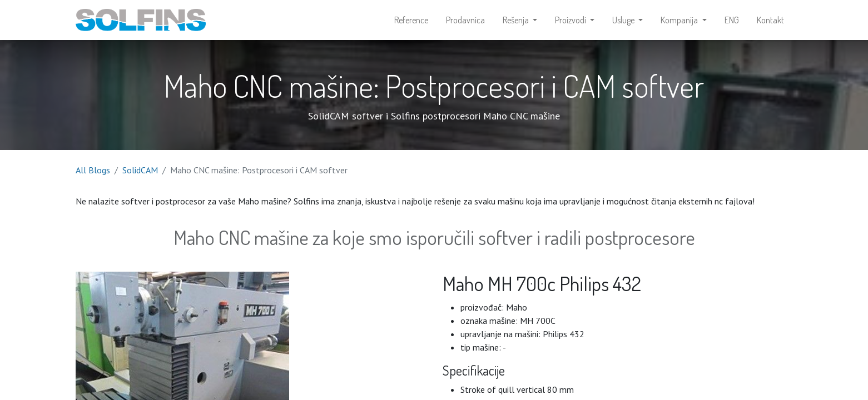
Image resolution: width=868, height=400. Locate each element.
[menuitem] (411, 20)
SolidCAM (140, 170)
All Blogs (93, 170)
